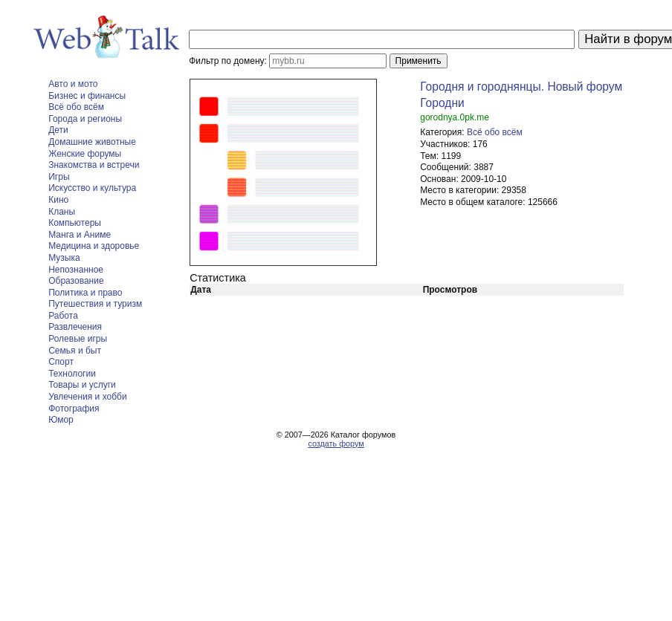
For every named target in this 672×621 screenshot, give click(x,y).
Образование (76, 281)
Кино (58, 200)
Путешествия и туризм (95, 304)
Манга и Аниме (80, 235)
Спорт (61, 362)
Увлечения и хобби (87, 397)
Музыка (64, 258)
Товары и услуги (82, 385)
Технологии (72, 374)
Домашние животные (92, 142)
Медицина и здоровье (94, 246)
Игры (59, 177)
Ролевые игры (78, 339)
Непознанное (76, 270)
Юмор (61, 420)
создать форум (336, 443)
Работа (63, 316)
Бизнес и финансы (87, 96)
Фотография (74, 409)
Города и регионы (85, 119)
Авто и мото (73, 84)
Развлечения (75, 327)
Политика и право (85, 293)
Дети (58, 130)
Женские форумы (85, 154)
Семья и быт (75, 351)
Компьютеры (75, 223)
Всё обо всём (76, 107)
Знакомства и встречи (94, 165)
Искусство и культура (92, 188)
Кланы (62, 212)
